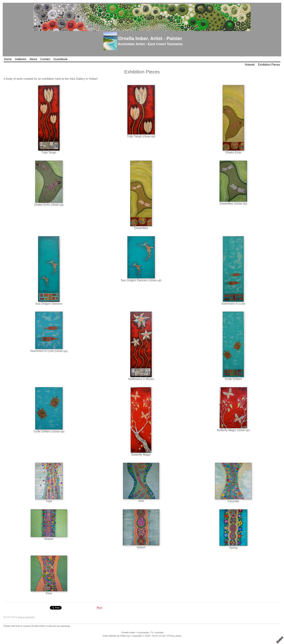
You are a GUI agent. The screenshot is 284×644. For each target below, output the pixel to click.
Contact (45, 59)
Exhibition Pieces (269, 65)
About (33, 59)
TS (152, 632)
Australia (159, 632)
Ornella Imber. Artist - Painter (150, 38)
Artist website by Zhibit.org (116, 636)
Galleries (21, 59)
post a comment (26, 617)
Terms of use (159, 636)
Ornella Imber (128, 632)
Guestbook (60, 59)
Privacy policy (174, 636)
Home (8, 59)
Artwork (250, 65)
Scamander (143, 632)
